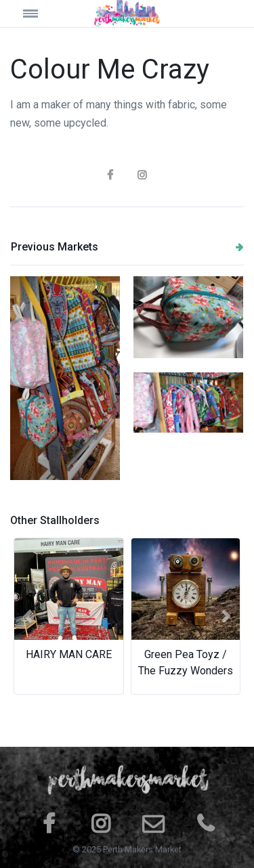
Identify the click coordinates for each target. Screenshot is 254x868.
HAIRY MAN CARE (69, 654)
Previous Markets (127, 247)
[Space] (127, 14)
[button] (28, 616)
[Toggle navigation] (39, 13)
